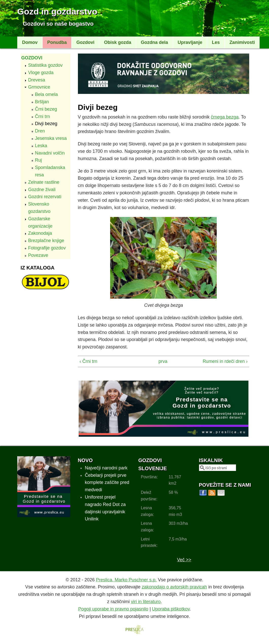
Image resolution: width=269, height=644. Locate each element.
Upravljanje (190, 42)
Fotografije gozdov (47, 248)
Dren (40, 131)
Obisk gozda (118, 42)
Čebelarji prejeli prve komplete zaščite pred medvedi (107, 483)
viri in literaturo (146, 602)
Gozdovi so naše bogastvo (58, 24)
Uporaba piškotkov (171, 609)
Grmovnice (39, 87)
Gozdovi (85, 42)
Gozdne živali (42, 190)
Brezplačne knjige (46, 241)
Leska (41, 146)
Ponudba (57, 42)
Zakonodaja (40, 233)
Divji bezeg (46, 124)
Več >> (184, 560)
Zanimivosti (242, 42)
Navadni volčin (50, 153)
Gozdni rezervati (45, 197)
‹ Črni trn (89, 361)
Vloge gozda (41, 73)
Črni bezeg (46, 109)
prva (162, 361)
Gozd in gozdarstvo (57, 11)
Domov (30, 42)
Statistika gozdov (45, 65)
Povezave (38, 255)
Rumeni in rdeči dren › (225, 361)
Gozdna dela (154, 42)
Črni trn (43, 116)
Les (216, 42)
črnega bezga (225, 117)
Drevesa (37, 80)
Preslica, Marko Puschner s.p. (126, 580)
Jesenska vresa (51, 138)
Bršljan (42, 102)
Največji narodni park (106, 468)
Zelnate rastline (44, 182)
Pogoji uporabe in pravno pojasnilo (113, 609)
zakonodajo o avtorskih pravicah (174, 587)
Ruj (38, 160)
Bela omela (46, 94)
